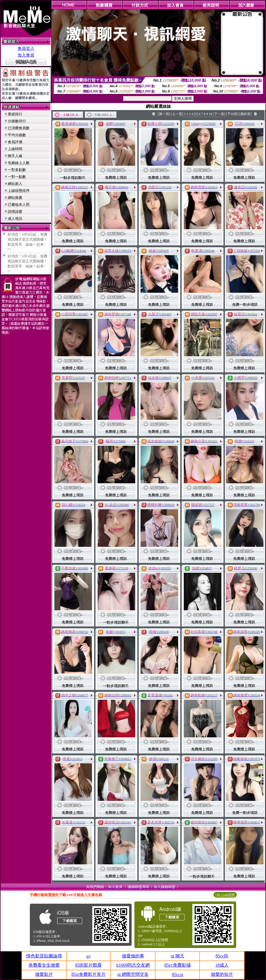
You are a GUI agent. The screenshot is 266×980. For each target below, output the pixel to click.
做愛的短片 (222, 974)
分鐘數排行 (17, 121)
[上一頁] (177, 114)
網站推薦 (15, 198)
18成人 (222, 965)
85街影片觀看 (88, 965)
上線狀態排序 (19, 191)
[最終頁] (245, 114)
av (89, 956)
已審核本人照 (19, 205)
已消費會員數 (19, 128)
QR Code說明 (225, 895)
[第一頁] (164, 114)
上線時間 (15, 149)
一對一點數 (17, 177)
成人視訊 (15, 219)
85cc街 (222, 956)
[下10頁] (232, 114)
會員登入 (26, 48)
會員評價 (15, 142)
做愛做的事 (133, 956)
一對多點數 (17, 170)
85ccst (177, 975)
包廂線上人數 (19, 163)
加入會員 (26, 55)
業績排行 (15, 114)
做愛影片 (44, 974)
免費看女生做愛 (44, 965)
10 (211, 114)
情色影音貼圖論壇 (44, 956)
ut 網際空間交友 (133, 974)
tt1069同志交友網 (133, 965)
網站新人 (15, 184)
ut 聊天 (177, 956)
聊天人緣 (15, 156)
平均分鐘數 (17, 135)
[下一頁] (219, 114)
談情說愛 (15, 212)
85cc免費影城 (177, 965)
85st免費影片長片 (89, 974)
